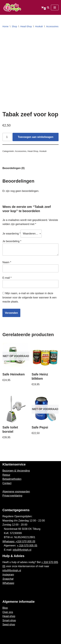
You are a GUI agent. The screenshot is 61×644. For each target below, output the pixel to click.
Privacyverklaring (12, 496)
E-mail (7, 278)
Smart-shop (9, 620)
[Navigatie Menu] (55, 8)
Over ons (8, 612)
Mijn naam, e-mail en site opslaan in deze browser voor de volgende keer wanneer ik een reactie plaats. (30, 297)
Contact (7, 483)
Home (5, 26)
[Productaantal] (7, 137)
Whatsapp (8, 583)
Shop (14, 26)
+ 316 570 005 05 (27, 546)
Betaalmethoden (12, 479)
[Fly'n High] (12, 7)
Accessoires (52, 26)
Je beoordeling (12, 241)
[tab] (14, 168)
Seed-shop (9, 625)
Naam (7, 262)
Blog (5, 608)
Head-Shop (26, 26)
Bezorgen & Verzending (16, 471)
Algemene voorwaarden (16, 492)
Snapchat (8, 579)
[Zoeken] (48, 7)
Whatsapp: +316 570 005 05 (19, 541)
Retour (6, 475)
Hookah (39, 26)
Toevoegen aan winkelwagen (35, 137)
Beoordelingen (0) (14, 168)
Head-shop (9, 616)
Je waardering (11, 234)
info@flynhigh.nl (22, 550)
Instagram (8, 575)
